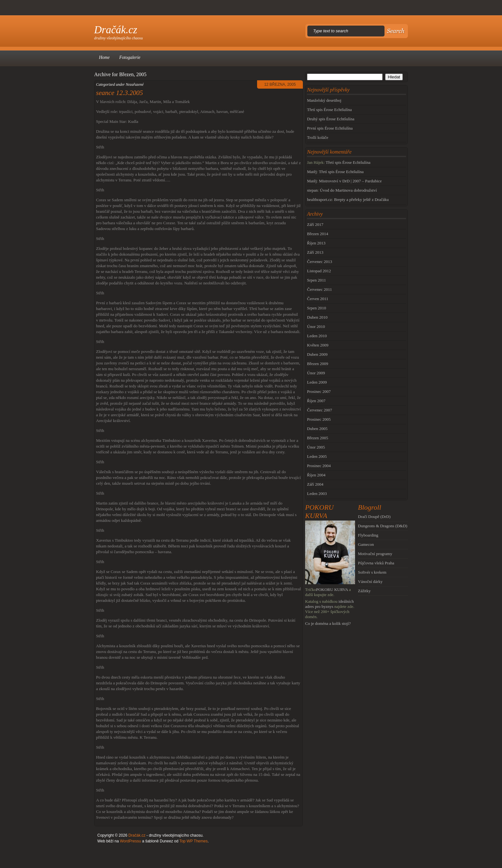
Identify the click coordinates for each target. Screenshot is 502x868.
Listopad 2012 (319, 271)
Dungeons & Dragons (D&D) (383, 526)
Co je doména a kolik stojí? (328, 623)
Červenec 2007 (320, 410)
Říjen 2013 (316, 243)
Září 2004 (315, 484)
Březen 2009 (318, 364)
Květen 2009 (318, 345)
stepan (312, 190)
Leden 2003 (317, 494)
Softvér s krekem (372, 572)
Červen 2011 (318, 299)
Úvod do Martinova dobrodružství (348, 190)
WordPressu (131, 841)
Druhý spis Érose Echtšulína (331, 119)
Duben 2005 (317, 429)
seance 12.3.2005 (119, 93)
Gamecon (366, 544)
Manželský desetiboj (324, 100)
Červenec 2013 (320, 262)
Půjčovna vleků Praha (376, 563)
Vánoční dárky (370, 581)
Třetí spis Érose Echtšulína (329, 110)
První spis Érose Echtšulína (330, 128)
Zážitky (364, 591)
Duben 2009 (317, 354)
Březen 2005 (318, 438)
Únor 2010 (316, 326)
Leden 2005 (317, 456)
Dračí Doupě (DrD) (374, 517)
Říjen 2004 (316, 475)
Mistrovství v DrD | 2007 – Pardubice (350, 181)
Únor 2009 (316, 373)
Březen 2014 (318, 234)
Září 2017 (315, 224)
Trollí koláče (318, 137)
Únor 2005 (316, 447)
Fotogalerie (130, 57)
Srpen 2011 (316, 280)
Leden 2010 (317, 336)
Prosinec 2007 (319, 391)
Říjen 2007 (316, 401)
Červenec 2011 (320, 289)
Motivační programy (375, 554)
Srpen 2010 (317, 308)
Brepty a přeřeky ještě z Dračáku (361, 199)
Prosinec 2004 (319, 466)
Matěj (312, 172)
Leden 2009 (317, 382)
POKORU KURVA (332, 589)
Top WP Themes (193, 841)
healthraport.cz (320, 199)
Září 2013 (315, 252)
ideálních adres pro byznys (329, 604)
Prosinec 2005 (319, 419)
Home (104, 57)
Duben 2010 (317, 317)
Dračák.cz (116, 30)
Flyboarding (368, 535)
